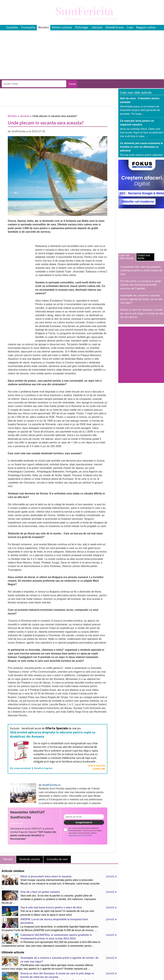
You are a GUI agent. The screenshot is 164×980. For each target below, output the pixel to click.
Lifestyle (97, 28)
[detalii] (110, 876)
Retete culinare (62, 28)
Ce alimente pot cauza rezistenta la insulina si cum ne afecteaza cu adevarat (141, 147)
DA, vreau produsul (21, 768)
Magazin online (146, 28)
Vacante (25, 116)
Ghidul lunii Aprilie (144, 257)
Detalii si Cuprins (43, 768)
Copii (130, 28)
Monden (44, 28)
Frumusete (28, 28)
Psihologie (82, 28)
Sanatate (12, 28)
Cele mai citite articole (126, 257)
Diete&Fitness (114, 28)
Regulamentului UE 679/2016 (80, 835)
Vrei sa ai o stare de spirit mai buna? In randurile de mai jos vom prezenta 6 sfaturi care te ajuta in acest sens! (48, 911)
